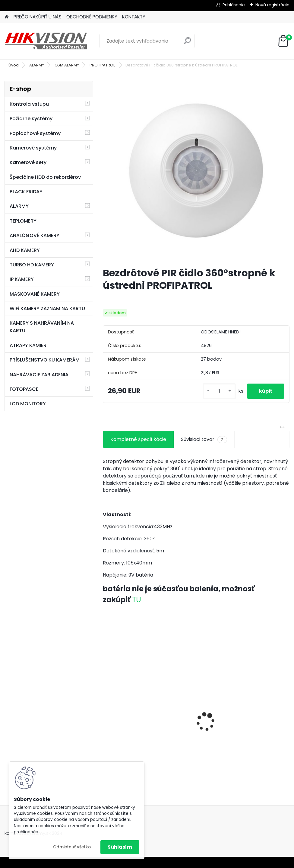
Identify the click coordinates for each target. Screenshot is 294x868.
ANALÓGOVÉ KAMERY (35, 235)
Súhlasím (120, 847)
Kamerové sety (28, 162)
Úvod (14, 65)
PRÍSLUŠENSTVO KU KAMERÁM (45, 360)
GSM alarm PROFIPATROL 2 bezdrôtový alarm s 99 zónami (130, 720)
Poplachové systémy (35, 133)
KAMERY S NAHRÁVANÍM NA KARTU (42, 327)
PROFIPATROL (103, 65)
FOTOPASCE (24, 389)
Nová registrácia (272, 5)
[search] (187, 43)
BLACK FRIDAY (26, 192)
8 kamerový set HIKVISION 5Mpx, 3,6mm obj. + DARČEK (196, 709)
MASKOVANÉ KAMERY (35, 294)
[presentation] (106, 711)
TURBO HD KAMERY (32, 265)
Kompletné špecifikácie (138, 439)
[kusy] (219, 391)
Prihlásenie (234, 5)
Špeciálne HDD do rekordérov (45, 177)
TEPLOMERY (23, 221)
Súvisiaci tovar (204, 439)
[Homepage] (7, 17)
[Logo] (46, 41)
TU (137, 600)
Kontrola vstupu (29, 104)
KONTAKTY (134, 17)
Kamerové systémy (33, 148)
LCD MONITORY (28, 404)
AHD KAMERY (25, 250)
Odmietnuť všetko (72, 847)
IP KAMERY (22, 279)
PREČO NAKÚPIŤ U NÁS (38, 17)
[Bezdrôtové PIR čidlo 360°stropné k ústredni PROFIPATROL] (196, 172)
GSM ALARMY (67, 65)
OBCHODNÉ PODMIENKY (92, 17)
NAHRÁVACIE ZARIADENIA (39, 375)
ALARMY (37, 65)
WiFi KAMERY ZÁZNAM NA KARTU (47, 309)
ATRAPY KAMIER (28, 345)
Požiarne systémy (31, 119)
